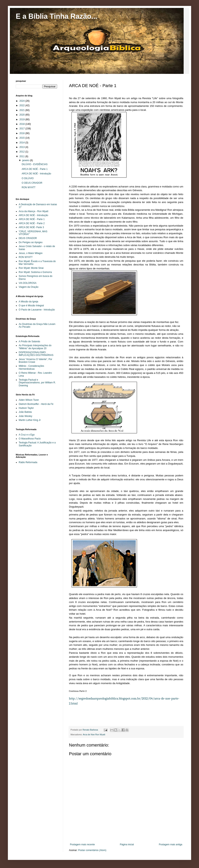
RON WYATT (29, 187)
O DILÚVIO (28, 178)
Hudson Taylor (26, 408)
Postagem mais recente (82, 844)
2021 (22, 110)
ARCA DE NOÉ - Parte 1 (35, 169)
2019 (22, 119)
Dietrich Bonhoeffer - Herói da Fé (36, 404)
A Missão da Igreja (28, 302)
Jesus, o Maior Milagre (31, 253)
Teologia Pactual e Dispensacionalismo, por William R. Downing (37, 383)
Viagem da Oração (29, 287)
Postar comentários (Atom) (92, 850)
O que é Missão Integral (31, 306)
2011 (22, 156)
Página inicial (127, 844)
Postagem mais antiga (171, 844)
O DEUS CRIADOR (32, 183)
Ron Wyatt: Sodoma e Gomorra (35, 272)
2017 (22, 129)
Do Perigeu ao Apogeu (31, 242)
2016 (22, 133)
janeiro (26, 160)
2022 (22, 105)
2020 (22, 115)
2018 (22, 124)
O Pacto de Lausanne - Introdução (37, 310)
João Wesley (25, 416)
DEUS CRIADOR (28, 238)
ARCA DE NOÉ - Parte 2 (32, 223)
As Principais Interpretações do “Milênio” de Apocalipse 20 (35, 347)
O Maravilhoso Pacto (30, 439)
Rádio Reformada (28, 462)
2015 (22, 138)
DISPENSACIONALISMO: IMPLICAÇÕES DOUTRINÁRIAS (36, 354)
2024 (22, 101)
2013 (22, 147)
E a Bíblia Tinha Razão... (56, 16)
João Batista (25, 412)
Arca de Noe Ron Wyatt (94, 734)
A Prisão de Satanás (29, 341)
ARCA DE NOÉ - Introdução (36, 174)
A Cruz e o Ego (27, 435)
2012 (22, 152)
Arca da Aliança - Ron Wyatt (33, 211)
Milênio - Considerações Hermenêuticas (31, 367)
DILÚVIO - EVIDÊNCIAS (35, 164)
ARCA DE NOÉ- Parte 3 (31, 227)
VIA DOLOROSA (28, 283)
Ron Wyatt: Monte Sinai (31, 268)
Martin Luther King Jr (30, 420)
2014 (22, 143)
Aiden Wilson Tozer (29, 400)
